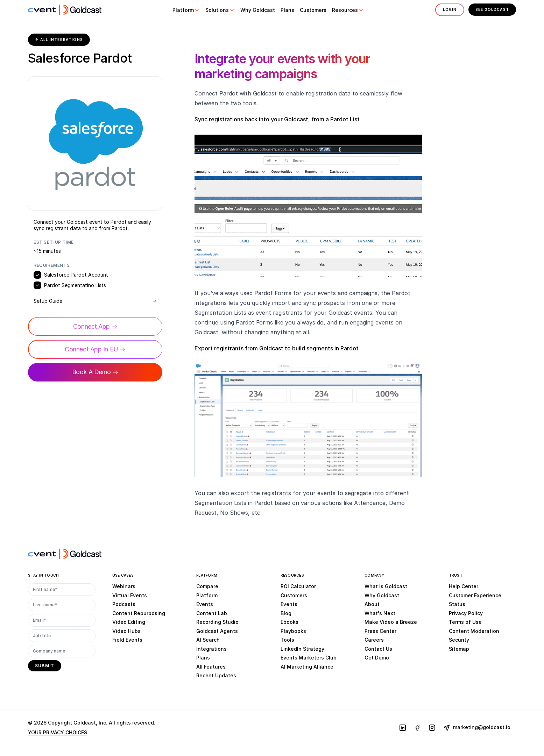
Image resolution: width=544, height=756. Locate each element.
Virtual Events (130, 595)
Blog (286, 613)
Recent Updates (216, 676)
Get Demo (377, 658)
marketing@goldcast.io (477, 728)
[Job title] (62, 636)
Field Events (127, 640)
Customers (294, 595)
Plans (203, 658)
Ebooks (289, 622)
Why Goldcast (382, 595)
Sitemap (459, 649)
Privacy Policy (466, 613)
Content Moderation (474, 631)
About (372, 604)
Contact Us (378, 649)
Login (448, 10)
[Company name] (62, 651)
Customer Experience (475, 595)
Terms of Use (465, 622)
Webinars (124, 587)
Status (457, 604)
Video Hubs (126, 631)
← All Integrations (60, 40)
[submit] (45, 666)
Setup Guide (95, 301)
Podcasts (124, 604)
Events (205, 604)
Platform (207, 595)
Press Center (380, 631)
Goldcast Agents (217, 631)
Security (459, 640)
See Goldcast (492, 10)
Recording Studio (217, 622)
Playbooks (293, 631)
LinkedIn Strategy (302, 649)
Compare (207, 587)
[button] (185, 10)
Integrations (211, 649)
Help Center (464, 587)
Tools (287, 640)
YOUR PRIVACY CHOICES (58, 733)
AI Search (208, 640)
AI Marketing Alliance (307, 667)
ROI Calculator (298, 587)
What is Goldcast (386, 587)
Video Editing (129, 622)
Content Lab (212, 613)
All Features (211, 667)
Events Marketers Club (309, 658)
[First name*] (62, 590)
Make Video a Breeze (391, 622)
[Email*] (62, 621)
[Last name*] (62, 605)
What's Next (380, 613)
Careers (374, 640)
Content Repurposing (139, 613)
